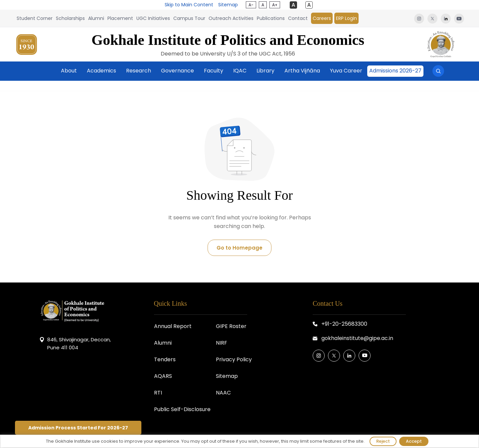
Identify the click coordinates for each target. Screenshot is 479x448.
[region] (239, 441)
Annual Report (173, 326)
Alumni (96, 18)
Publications (271, 18)
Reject (383, 441)
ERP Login (346, 18)
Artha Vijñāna (302, 71)
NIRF (222, 343)
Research (139, 71)
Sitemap (228, 5)
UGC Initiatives (153, 18)
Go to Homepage (239, 248)
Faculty (214, 71)
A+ (275, 5)
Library (265, 71)
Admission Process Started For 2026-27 (78, 428)
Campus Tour (189, 18)
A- (251, 5)
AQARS (163, 376)
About (69, 71)
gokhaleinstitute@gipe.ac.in (357, 338)
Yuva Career (346, 71)
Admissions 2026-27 (395, 71)
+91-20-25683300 (344, 324)
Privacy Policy (234, 359)
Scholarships (70, 18)
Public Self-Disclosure (182, 409)
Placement (120, 18)
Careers (322, 18)
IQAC (240, 71)
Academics (101, 71)
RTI (158, 393)
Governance (177, 71)
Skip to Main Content (189, 5)
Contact (298, 18)
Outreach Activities (231, 18)
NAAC (223, 393)
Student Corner (35, 18)
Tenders (165, 359)
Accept (414, 441)
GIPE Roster (231, 326)
